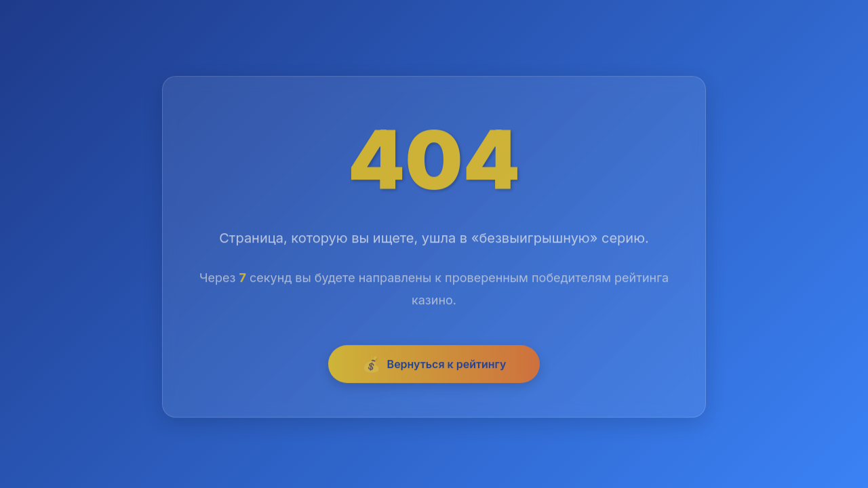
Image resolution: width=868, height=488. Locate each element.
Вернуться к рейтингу (434, 366)
